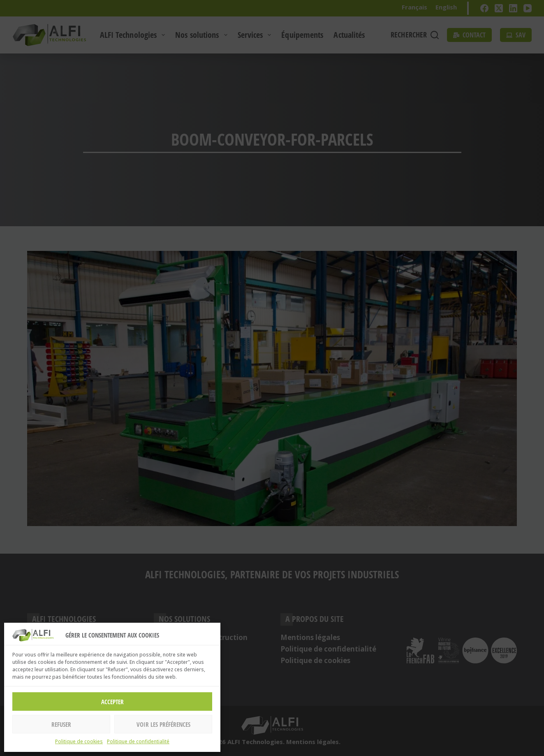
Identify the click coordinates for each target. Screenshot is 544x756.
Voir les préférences (163, 724)
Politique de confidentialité (138, 741)
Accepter (112, 702)
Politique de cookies (79, 741)
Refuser (61, 724)
